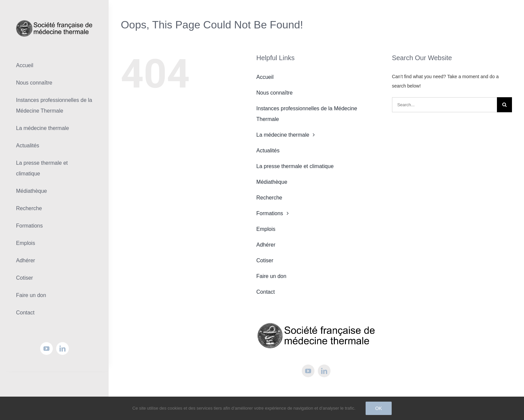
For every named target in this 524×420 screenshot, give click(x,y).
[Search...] (444, 105)
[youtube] (46, 348)
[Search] (504, 105)
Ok (379, 408)
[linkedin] (62, 348)
